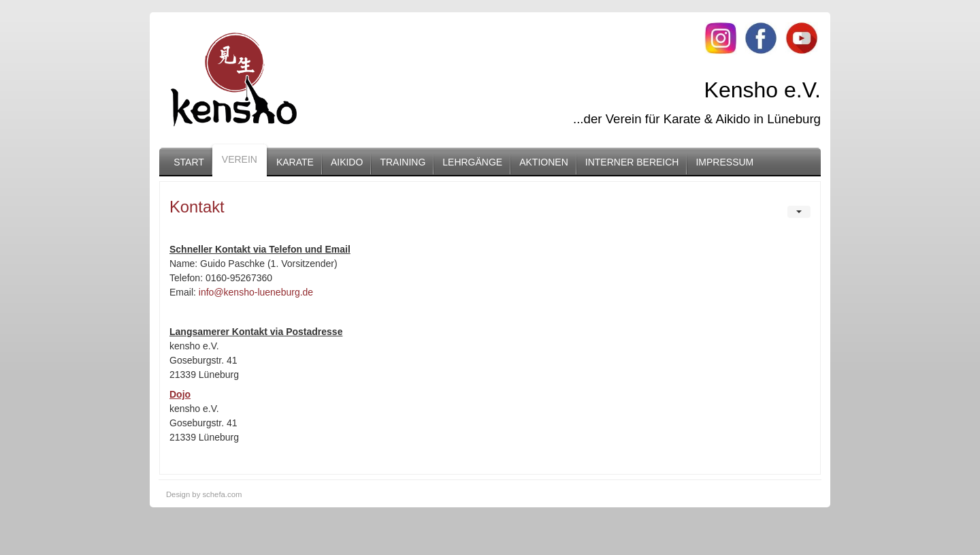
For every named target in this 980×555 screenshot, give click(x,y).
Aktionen (544, 162)
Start (189, 162)
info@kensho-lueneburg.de (256, 292)
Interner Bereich (632, 162)
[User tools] (799, 212)
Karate (295, 162)
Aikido (347, 162)
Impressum (724, 162)
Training (403, 162)
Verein (240, 159)
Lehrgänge (472, 162)
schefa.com (222, 494)
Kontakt (197, 207)
